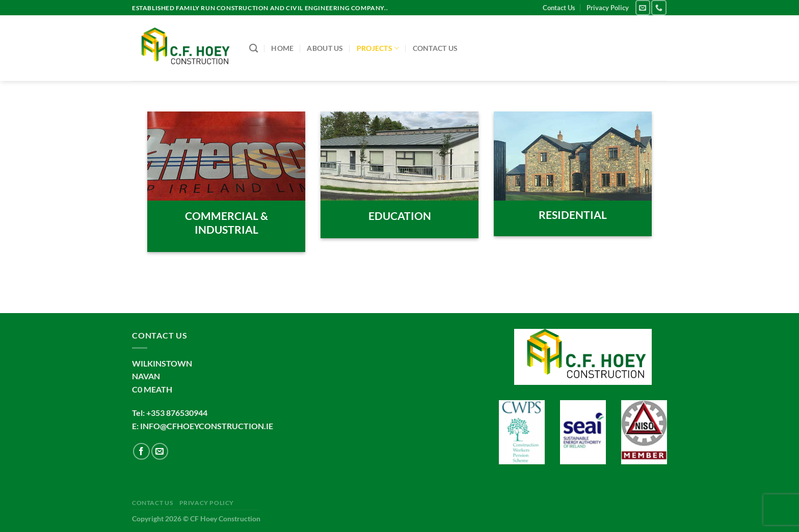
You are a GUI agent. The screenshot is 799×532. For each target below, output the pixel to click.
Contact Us (559, 8)
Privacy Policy (608, 8)
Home (282, 48)
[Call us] (659, 7)
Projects (378, 48)
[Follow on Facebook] (141, 451)
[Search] (254, 49)
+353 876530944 (177, 413)
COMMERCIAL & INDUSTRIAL (227, 223)
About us (325, 48)
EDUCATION (400, 216)
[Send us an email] (643, 7)
